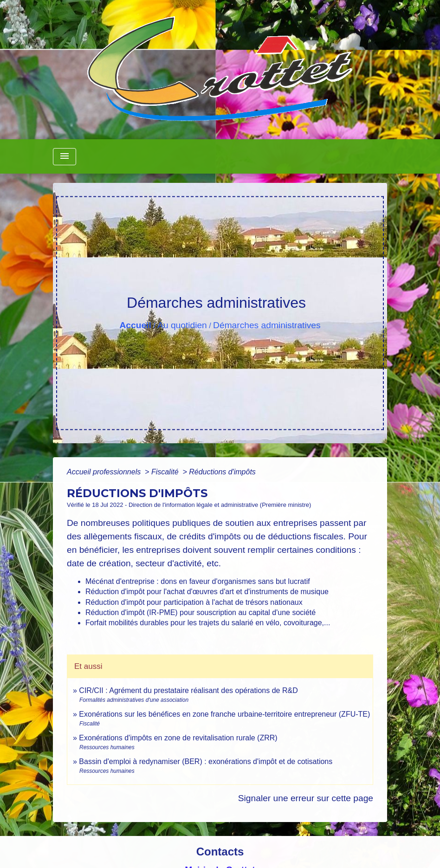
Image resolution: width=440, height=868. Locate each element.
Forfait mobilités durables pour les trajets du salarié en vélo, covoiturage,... (208, 623)
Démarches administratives (267, 325)
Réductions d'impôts (222, 472)
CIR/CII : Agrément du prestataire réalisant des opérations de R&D (188, 690)
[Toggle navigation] (65, 157)
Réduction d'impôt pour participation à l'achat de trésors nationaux (194, 602)
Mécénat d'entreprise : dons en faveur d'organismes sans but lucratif (198, 581)
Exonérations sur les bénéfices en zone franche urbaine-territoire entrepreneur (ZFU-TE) (224, 714)
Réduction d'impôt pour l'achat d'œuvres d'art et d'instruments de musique (207, 592)
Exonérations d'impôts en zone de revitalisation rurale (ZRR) (178, 738)
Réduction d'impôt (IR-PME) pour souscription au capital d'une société (201, 612)
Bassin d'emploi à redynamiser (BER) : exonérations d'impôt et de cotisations (206, 761)
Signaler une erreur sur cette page (306, 798)
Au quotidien (182, 325)
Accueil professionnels (105, 472)
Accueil (135, 325)
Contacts (220, 852)
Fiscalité (166, 472)
